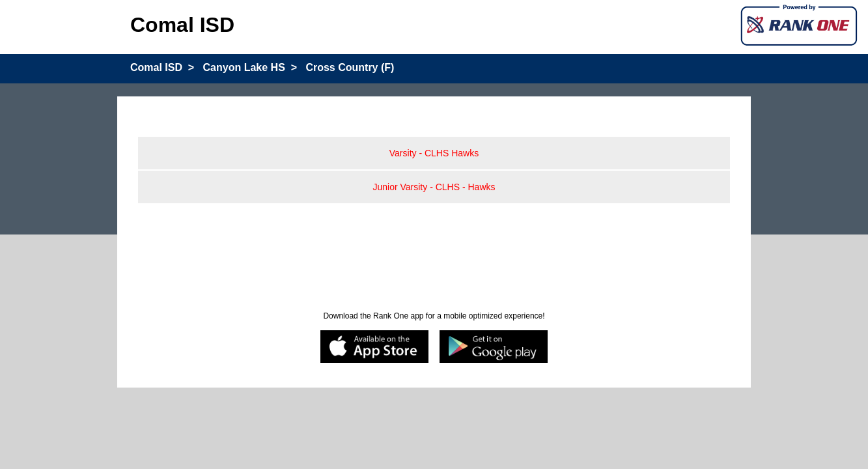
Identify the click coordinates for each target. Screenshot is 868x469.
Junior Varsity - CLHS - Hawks (434, 187)
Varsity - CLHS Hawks (434, 153)
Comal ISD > (162, 67)
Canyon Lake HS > (250, 67)
